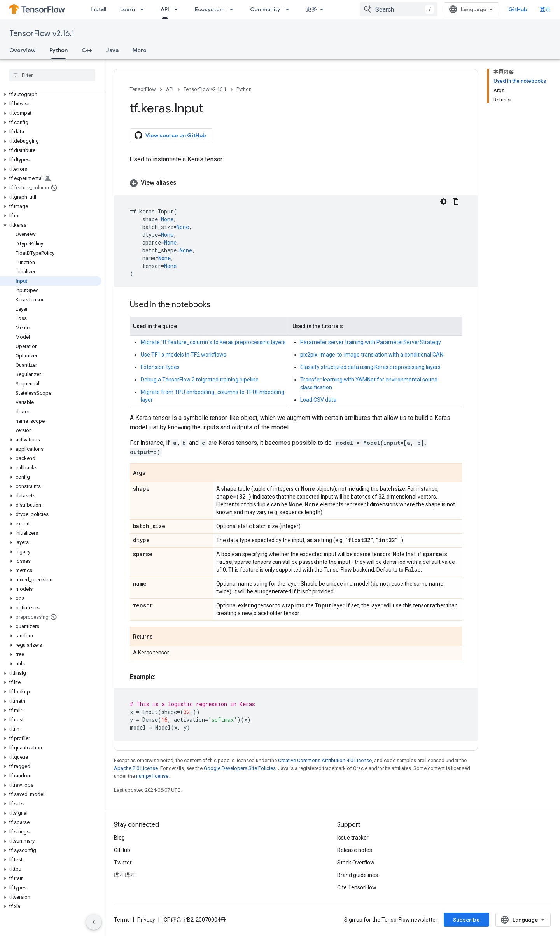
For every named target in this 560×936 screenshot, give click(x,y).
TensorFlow (143, 89)
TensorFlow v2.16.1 (42, 34)
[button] (51, 94)
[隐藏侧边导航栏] (94, 922)
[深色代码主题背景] (443, 201)
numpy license (152, 776)
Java (112, 50)
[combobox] (399, 9)
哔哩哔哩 (125, 875)
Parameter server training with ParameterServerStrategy (371, 342)
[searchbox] (52, 75)
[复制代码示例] (456, 201)
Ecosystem (210, 9)
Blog (119, 838)
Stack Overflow (356, 863)
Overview (22, 50)
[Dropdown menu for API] (178, 9)
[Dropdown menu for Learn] (144, 9)
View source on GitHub (170, 135)
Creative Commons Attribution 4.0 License (325, 760)
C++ (87, 50)
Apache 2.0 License (136, 768)
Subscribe (466, 920)
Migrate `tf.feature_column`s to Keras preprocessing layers (213, 342)
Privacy (146, 920)
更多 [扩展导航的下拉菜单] (311, 9)
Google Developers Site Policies (240, 768)
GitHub (518, 9)
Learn (128, 9)
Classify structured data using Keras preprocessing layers (370, 367)
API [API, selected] (165, 9)
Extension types (160, 367)
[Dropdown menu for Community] (290, 9)
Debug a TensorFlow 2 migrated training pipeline (200, 380)
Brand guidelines (358, 875)
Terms (122, 920)
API (170, 89)
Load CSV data (318, 400)
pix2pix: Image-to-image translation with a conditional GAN (372, 355)
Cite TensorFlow (357, 887)
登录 (545, 9)
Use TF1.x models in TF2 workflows (184, 355)
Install (98, 9)
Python (244, 89)
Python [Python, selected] (59, 50)
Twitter (123, 863)
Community (265, 9)
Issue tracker (353, 838)
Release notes (355, 850)
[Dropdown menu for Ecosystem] (234, 9)
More (140, 50)
